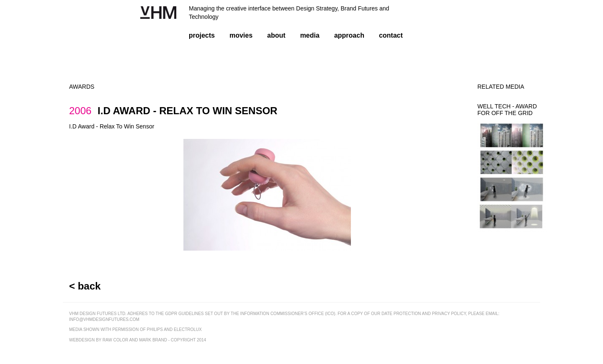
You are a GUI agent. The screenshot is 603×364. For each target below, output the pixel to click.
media (310, 35)
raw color (115, 340)
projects (202, 35)
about (276, 35)
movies (241, 35)
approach (349, 35)
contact (391, 35)
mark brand (153, 340)
